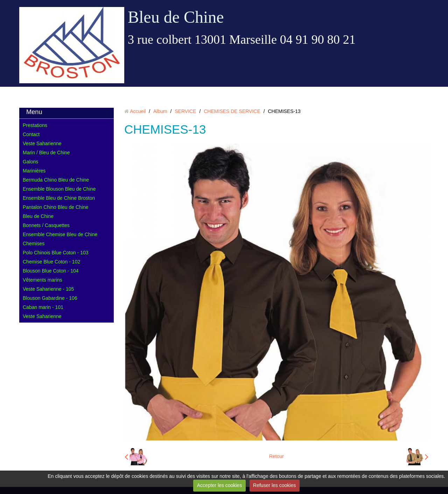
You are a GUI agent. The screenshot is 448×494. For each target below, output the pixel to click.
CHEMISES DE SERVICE (232, 111)
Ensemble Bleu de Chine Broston (59, 198)
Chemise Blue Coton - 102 (51, 262)
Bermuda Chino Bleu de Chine (56, 180)
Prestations (35, 125)
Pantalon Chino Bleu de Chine (56, 207)
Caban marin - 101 (43, 307)
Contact (31, 134)
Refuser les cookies (274, 485)
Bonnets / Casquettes (46, 225)
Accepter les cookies (219, 485)
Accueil (138, 111)
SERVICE (185, 111)
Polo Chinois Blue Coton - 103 (56, 253)
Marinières (34, 171)
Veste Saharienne (42, 143)
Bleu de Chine (176, 17)
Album (160, 111)
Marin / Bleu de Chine (46, 153)
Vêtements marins (43, 280)
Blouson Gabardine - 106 (50, 298)
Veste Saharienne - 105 (48, 289)
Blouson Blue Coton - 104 (51, 271)
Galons (30, 162)
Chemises (34, 244)
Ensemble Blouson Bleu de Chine (59, 189)
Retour (276, 456)
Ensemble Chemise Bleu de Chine (60, 234)
